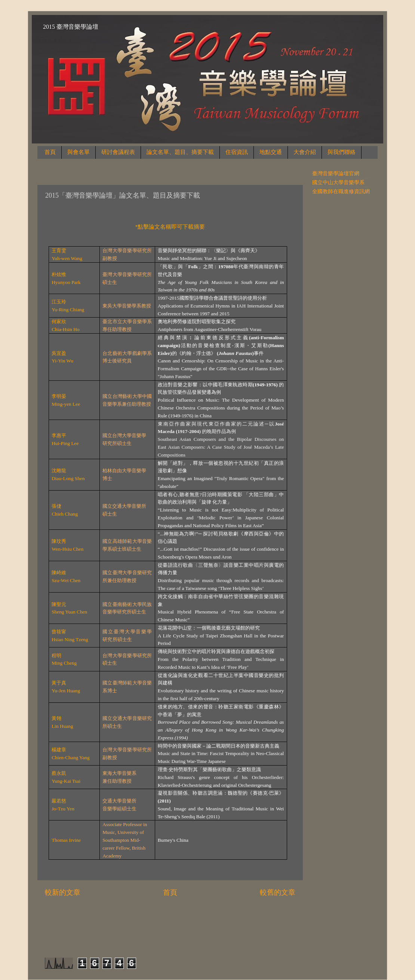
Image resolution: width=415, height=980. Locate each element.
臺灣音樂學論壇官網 (336, 174)
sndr (219, 930)
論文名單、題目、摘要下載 (180, 152)
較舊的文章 (278, 892)
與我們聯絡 (342, 152)
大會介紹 (305, 152)
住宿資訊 (237, 152)
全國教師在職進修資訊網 (341, 191)
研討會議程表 (118, 152)
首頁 (50, 152)
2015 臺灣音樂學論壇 (71, 27)
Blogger (262, 930)
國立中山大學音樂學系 (338, 183)
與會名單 (79, 152)
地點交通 (271, 152)
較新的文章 (63, 892)
